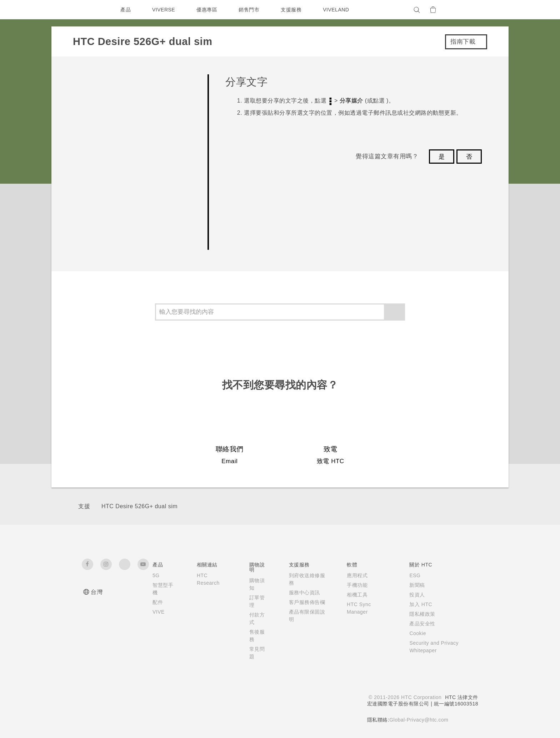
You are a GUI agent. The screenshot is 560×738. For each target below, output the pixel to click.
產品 (126, 10)
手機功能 (353, 585)
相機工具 (353, 595)
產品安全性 (419, 624)
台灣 (97, 592)
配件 (158, 602)
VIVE (159, 612)
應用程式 (353, 575)
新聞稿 (414, 585)
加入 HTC (418, 604)
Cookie (415, 633)
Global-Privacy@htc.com (418, 720)
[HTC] (90, 10)
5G (156, 575)
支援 (84, 506)
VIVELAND (339, 10)
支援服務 (293, 10)
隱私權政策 (419, 614)
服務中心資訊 (302, 593)
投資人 (414, 595)
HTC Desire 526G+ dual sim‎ (139, 506)
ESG (412, 575)
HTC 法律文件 (461, 697)
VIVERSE (164, 10)
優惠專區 (209, 10)
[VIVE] (469, 10)
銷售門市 (251, 10)
